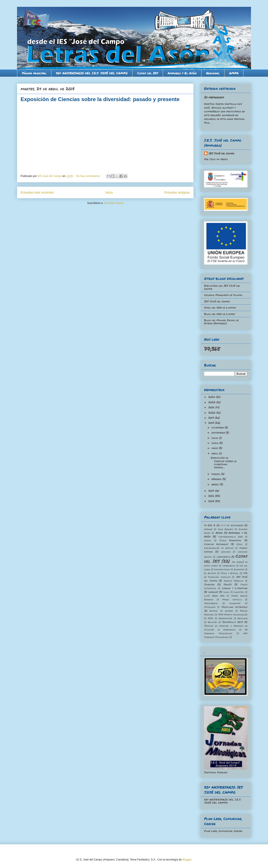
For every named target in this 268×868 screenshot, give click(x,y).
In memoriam (214, 97)
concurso (226, 552)
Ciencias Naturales (216, 544)
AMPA (234, 73)
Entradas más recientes (37, 192)
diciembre (218, 427)
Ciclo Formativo (231, 540)
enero (216, 484)
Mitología (210, 607)
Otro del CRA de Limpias (220, 308)
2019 (212, 418)
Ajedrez (208, 529)
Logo (226, 592)
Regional (213, 73)
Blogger (187, 860)
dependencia (229, 566)
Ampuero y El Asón (182, 73)
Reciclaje (242, 618)
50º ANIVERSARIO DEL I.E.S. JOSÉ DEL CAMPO (92, 73)
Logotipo (239, 592)
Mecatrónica (211, 603)
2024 (212, 397)
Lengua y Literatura (235, 588)
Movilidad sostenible (234, 607)
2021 (212, 407)
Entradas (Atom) (114, 203)
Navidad (214, 611)
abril (215, 453)
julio (215, 438)
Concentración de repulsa (219, 548)
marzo (216, 474)
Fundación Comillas (219, 577)
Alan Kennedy (226, 529)
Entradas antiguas (177, 192)
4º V (223, 525)
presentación (225, 618)
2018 (212, 423)
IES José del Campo (221, 153)
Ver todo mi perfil (216, 159)
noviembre (219, 433)
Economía (239, 569)
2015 (212, 501)
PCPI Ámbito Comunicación (233, 615)
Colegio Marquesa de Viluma (223, 295)
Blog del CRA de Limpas (220, 314)
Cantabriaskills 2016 (231, 537)
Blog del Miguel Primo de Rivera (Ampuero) (221, 322)
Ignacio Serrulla (234, 581)
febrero (217, 479)
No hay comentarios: (89, 176)
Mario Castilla (232, 599)
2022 (212, 402)
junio (215, 443)
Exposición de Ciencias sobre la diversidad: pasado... (224, 463)
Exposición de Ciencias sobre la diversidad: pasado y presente (100, 99)
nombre (229, 611)
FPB (245, 573)
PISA (211, 618)
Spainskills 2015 (232, 622)
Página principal (34, 73)
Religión (212, 622)
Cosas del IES (148, 73)
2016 (212, 496)
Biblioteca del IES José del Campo (222, 287)
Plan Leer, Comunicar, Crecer (223, 831)
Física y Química (230, 573)
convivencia (223, 557)
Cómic (239, 544)
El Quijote (210, 573)
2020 (212, 413)
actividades (237, 525)
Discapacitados (222, 569)
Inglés (228, 584)
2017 (212, 491)
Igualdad (209, 584)
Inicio (109, 192)
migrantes (235, 603)
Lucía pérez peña (214, 596)
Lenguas (213, 592)
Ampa (219, 533)
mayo (215, 448)
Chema (208, 540)
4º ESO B (210, 525)
